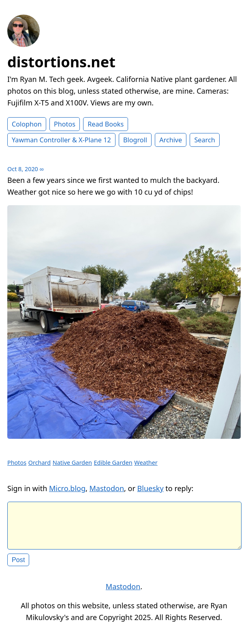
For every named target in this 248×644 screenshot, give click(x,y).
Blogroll (135, 140)
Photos (65, 124)
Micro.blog (67, 488)
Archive (171, 140)
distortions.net (61, 62)
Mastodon (107, 488)
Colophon (27, 124)
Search (204, 140)
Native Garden (72, 463)
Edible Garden (113, 463)
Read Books (106, 124)
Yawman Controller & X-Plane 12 (61, 140)
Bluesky (151, 488)
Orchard (40, 463)
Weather (146, 463)
